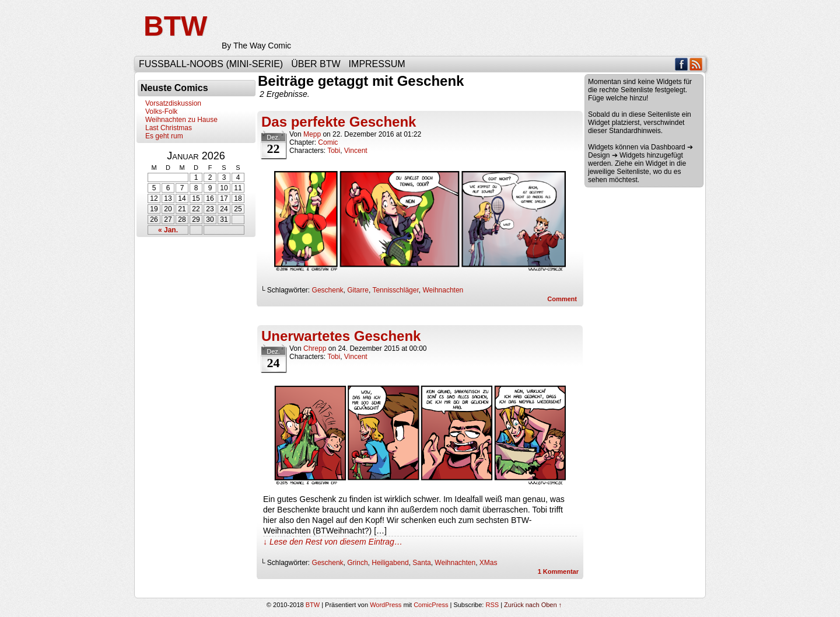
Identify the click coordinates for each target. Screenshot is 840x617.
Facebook (682, 64)
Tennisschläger (395, 290)
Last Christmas (169, 128)
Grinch (357, 563)
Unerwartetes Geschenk (341, 336)
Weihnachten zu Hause (181, 120)
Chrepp (315, 348)
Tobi (334, 151)
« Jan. (168, 230)
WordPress (386, 605)
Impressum (377, 64)
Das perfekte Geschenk (339, 122)
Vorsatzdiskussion (173, 103)
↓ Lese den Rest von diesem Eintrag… (333, 542)
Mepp (312, 134)
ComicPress (431, 605)
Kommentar (558, 571)
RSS (696, 64)
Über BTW (316, 64)
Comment (562, 299)
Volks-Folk (161, 111)
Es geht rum (164, 136)
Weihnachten (443, 290)
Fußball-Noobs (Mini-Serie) (211, 64)
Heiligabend (390, 563)
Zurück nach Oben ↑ (533, 605)
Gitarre (358, 290)
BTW (175, 26)
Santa (421, 563)
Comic (328, 142)
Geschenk (328, 290)
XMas (489, 563)
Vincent (356, 151)
